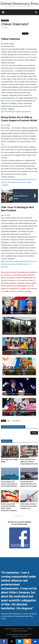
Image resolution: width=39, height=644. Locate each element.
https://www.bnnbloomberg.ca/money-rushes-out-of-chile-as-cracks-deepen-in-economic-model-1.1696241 (19, 182)
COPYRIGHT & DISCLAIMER (20, 631)
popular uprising (11, 101)
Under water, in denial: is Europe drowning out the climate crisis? (29, 506)
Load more (19, 516)
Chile (9, 421)
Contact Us (30, 629)
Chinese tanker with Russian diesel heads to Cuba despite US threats (9, 484)
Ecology (23, 501)
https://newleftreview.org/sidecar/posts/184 (16, 112)
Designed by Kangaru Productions (15, 629)
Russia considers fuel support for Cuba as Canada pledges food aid (29, 462)
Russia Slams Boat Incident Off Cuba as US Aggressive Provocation (29, 484)
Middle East (5, 501)
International (5, 20)
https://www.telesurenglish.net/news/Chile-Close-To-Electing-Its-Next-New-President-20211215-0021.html (19, 264)
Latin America (16, 421)
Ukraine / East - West (26, 479)
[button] (36, 12)
